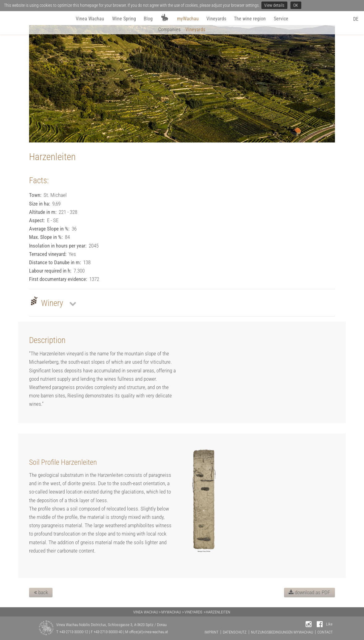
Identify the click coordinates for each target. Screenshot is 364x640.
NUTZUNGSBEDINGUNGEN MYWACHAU (282, 632)
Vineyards (216, 19)
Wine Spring (124, 19)
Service (281, 19)
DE (356, 19)
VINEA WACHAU (146, 612)
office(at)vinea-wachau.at (149, 632)
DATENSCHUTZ (235, 632)
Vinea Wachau (90, 19)
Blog (148, 19)
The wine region (250, 19)
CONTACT (325, 632)
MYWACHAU (171, 612)
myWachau (188, 19)
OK (296, 5)
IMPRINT (212, 632)
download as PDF (309, 592)
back (41, 592)
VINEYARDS (193, 612)
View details (274, 5)
